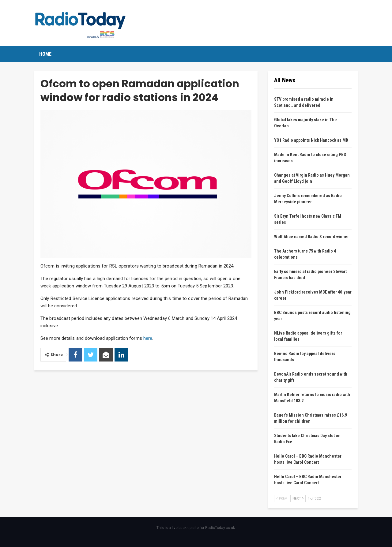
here (148, 338)
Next (298, 498)
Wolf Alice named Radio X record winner (311, 237)
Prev (282, 498)
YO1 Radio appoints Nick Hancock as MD (311, 140)
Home (45, 54)
